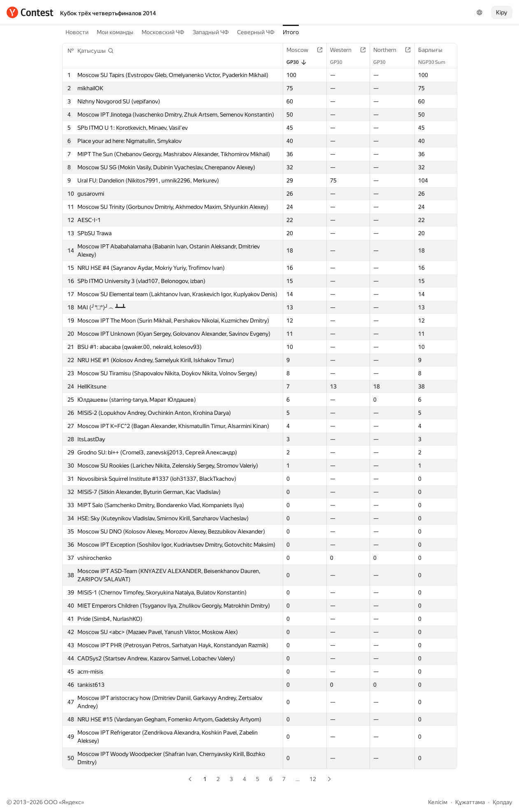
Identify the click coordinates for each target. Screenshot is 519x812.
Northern (389, 50)
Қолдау (503, 802)
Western (345, 50)
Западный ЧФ (211, 32)
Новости (77, 32)
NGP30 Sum (436, 62)
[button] (96, 51)
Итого (291, 32)
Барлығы (434, 50)
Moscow (301, 50)
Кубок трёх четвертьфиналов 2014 (108, 13)
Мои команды (115, 32)
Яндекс (71, 802)
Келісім (438, 802)
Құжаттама (470, 802)
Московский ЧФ (163, 32)
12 (313, 779)
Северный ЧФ (256, 32)
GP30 (297, 62)
